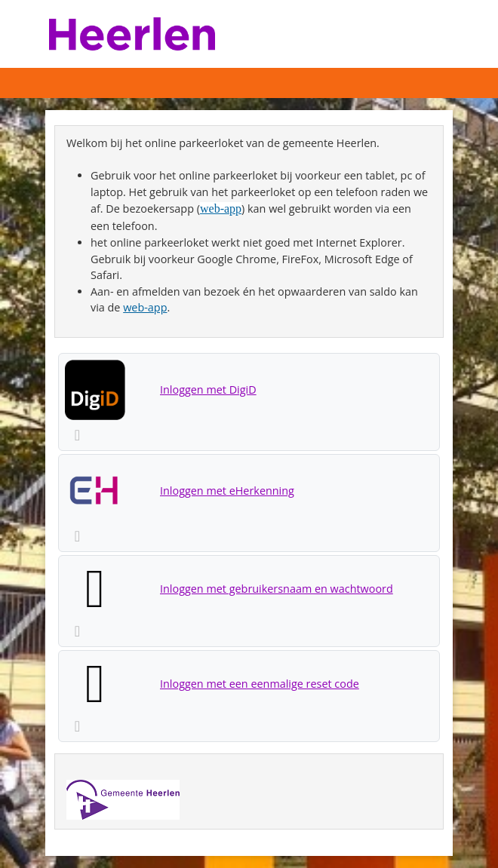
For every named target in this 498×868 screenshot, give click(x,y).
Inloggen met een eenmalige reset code (260, 684)
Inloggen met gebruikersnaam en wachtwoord (277, 589)
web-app (221, 209)
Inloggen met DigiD (208, 390)
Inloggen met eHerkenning (227, 491)
